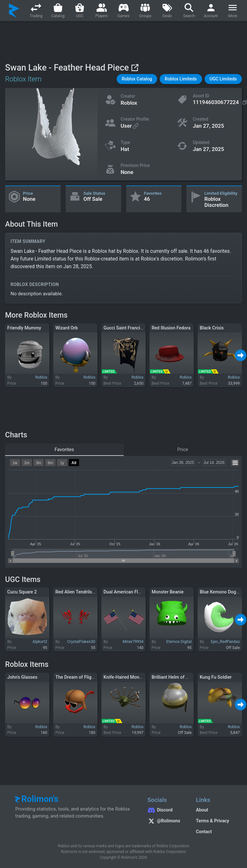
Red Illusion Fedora (171, 328)
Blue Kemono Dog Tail (222, 592)
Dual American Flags (124, 592)
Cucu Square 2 (22, 592)
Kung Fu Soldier (216, 677)
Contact (204, 832)
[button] (137, 79)
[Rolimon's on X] (165, 822)
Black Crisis (212, 328)
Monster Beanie (168, 592)
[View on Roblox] (135, 68)
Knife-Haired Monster (125, 677)
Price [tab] (183, 449)
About (202, 810)
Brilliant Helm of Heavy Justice (183, 677)
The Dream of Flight (76, 677)
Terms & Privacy (213, 821)
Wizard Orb (67, 328)
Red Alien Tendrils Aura (79, 592)
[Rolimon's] (14, 11)
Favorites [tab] (64, 449)
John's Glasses (22, 677)
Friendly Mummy (24, 328)
